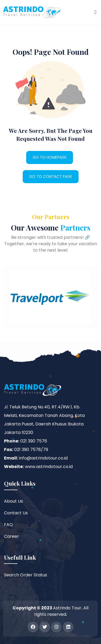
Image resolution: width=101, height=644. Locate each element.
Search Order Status (26, 575)
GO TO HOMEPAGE (50, 157)
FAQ (8, 525)
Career (11, 536)
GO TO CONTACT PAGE (51, 177)
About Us (13, 501)
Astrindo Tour (67, 608)
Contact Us (16, 513)
